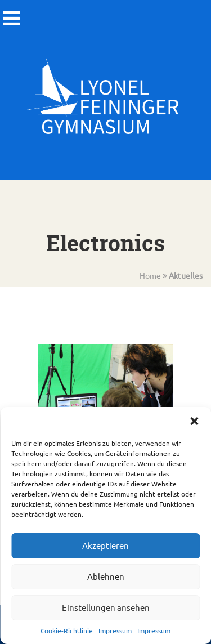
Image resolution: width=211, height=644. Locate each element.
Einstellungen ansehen (106, 607)
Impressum (115, 630)
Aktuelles (186, 275)
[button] (194, 421)
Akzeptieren (105, 545)
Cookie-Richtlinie (67, 630)
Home (150, 275)
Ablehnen (106, 576)
